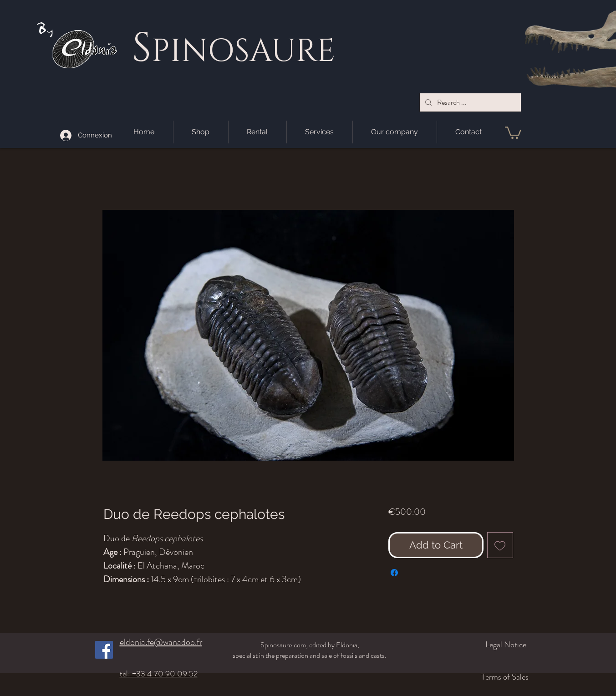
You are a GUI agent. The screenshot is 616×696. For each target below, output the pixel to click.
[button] (513, 132)
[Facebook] (104, 650)
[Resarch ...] (469, 102)
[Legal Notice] (478, 645)
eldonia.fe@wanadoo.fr (161, 642)
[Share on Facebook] (394, 573)
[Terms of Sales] (473, 677)
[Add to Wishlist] (500, 545)
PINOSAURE (243, 51)
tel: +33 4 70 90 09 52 (159, 674)
